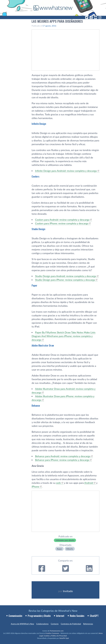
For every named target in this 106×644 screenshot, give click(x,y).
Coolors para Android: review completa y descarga (62, 220)
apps (60, 549)
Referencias (88, 624)
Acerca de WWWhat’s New (22, 624)
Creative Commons (52, 633)
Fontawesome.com (57, 631)
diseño (70, 549)
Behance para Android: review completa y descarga (63, 456)
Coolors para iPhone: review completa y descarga (62, 223)
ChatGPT (94, 616)
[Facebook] (91, 17)
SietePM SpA (64, 638)
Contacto (55, 624)
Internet (60, 616)
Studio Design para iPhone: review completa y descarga (65, 280)
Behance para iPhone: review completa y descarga (62, 460)
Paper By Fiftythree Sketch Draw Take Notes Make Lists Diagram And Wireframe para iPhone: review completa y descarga (63, 336)
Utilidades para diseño (65, 540)
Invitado (68, 591)
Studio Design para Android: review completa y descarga (66, 276)
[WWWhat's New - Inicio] (53, 8)
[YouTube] (96, 17)
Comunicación (15, 616)
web (58, 483)
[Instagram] (100, 17)
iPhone (35, 487)
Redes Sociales (77, 616)
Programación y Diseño (39, 616)
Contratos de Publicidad (71, 624)
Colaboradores (42, 624)
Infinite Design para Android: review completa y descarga (66, 171)
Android (89, 483)
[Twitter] (87, 17)
